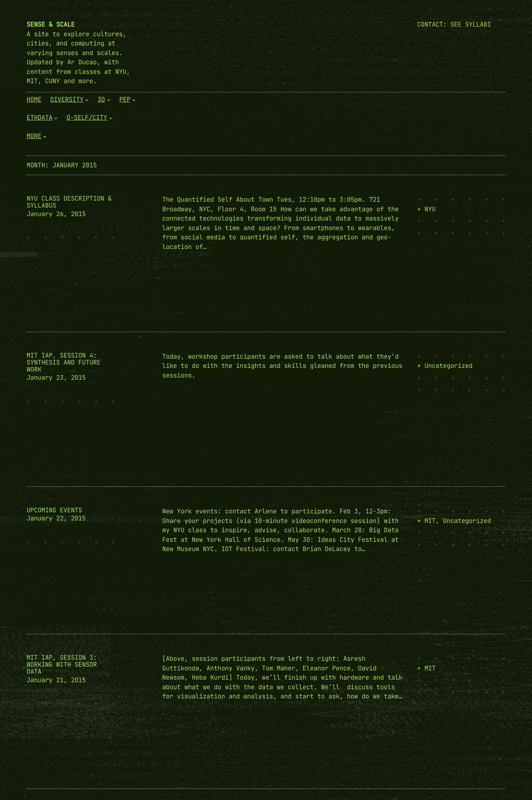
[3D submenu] (109, 99)
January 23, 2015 (56, 377)
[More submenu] (45, 136)
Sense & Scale (51, 24)
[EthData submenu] (56, 118)
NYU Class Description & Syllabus (69, 202)
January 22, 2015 (56, 518)
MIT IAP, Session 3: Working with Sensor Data (62, 665)
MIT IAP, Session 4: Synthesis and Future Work (64, 363)
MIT (430, 521)
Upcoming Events (54, 510)
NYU (430, 209)
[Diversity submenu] (87, 99)
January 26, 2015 (56, 214)
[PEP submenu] (134, 99)
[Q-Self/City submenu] (111, 118)
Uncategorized (449, 366)
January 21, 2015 (56, 680)
